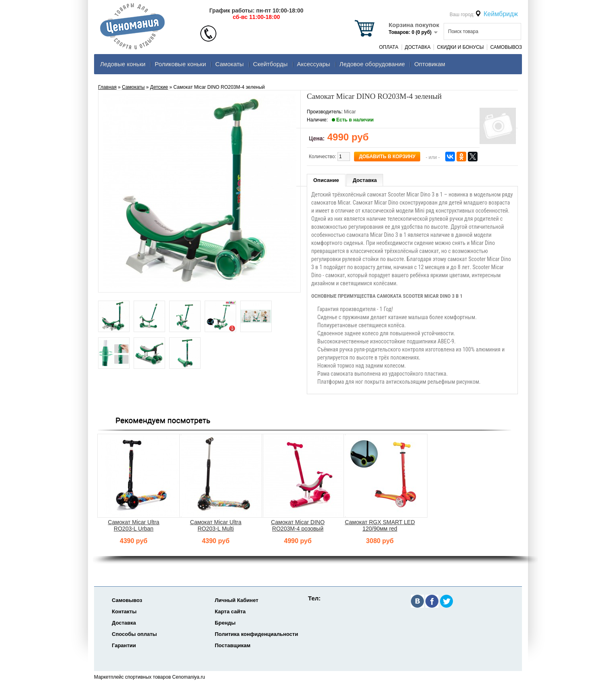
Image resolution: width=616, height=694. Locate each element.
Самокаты (229, 64)
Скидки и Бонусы (460, 47)
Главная (107, 87)
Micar (350, 112)
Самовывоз (506, 47)
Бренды (225, 623)
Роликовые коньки (180, 64)
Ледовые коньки (123, 64)
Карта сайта (230, 611)
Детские (159, 87)
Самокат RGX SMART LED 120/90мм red (380, 525)
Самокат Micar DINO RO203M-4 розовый (298, 525)
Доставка (418, 47)
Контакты (124, 611)
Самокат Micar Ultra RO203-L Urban (133, 525)
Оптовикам (430, 64)
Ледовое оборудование (372, 64)
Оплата (389, 47)
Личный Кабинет (237, 600)
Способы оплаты (134, 634)
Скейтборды (270, 64)
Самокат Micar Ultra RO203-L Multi (216, 525)
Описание (326, 180)
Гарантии (124, 645)
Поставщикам (233, 645)
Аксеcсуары (313, 64)
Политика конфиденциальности (256, 634)
